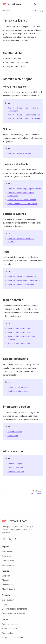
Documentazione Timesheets (14, 609)
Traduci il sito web (15, 468)
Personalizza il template (18, 387)
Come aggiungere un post (19, 332)
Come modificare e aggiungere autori (24, 280)
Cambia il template (16, 464)
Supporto (6, 576)
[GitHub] (16, 539)
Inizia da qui (7, 552)
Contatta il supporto (10, 624)
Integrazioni (13, 436)
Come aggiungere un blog (19, 328)
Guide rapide (7, 585)
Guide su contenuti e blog (19, 343)
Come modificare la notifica (19, 154)
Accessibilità (7, 633)
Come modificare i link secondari (22, 276)
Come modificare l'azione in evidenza (24, 119)
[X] (4, 539)
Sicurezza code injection (12, 637)
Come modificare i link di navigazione (24, 115)
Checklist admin (9, 589)
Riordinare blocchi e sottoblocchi (22, 200)
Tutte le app (7, 556)
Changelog (7, 580)
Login (4, 604)
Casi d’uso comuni (10, 561)
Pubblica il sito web (16, 472)
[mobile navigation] (42, 4)
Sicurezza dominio (10, 629)
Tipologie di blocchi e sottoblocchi (22, 203)
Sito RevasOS (8, 600)
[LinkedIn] (10, 539)
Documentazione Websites (13, 613)
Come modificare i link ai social (21, 284)
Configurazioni (8, 565)
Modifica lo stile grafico (18, 391)
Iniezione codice (15, 432)
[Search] (35, 4)
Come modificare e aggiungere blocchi (24, 189)
